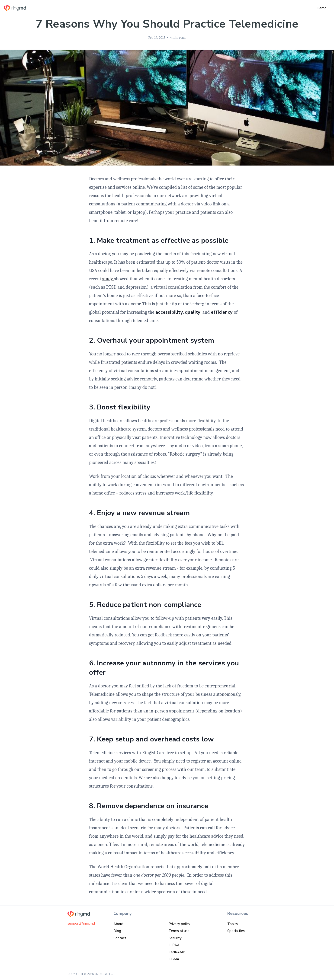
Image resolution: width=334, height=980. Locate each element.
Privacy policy (179, 924)
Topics (233, 924)
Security (175, 938)
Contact (120, 938)
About (119, 924)
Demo (322, 8)
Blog (117, 931)
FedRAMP (177, 952)
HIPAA (174, 945)
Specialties (236, 931)
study (108, 279)
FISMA (174, 959)
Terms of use (179, 931)
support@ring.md (81, 923)
